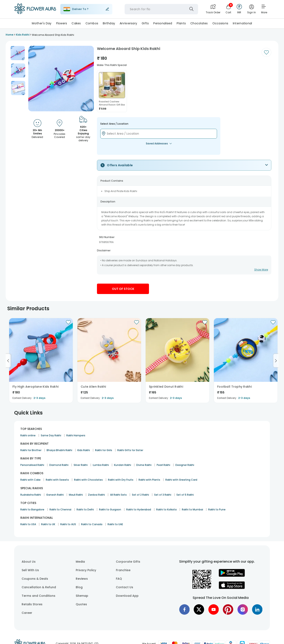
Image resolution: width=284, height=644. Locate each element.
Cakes (76, 23)
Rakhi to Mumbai (192, 509)
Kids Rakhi (84, 450)
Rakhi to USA (28, 524)
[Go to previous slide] (8, 361)
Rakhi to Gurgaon (110, 509)
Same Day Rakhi (51, 435)
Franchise (123, 570)
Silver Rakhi (81, 465)
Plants (181, 23)
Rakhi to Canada (92, 524)
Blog (79, 587)
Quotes (81, 604)
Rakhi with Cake (30, 480)
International (242, 23)
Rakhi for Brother (31, 450)
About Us (29, 562)
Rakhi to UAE (115, 524)
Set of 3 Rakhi (163, 495)
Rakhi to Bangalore (32, 509)
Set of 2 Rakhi (140, 495)
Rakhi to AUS (68, 524)
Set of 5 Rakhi (185, 495)
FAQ (119, 579)
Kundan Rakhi (123, 465)
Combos (92, 23)
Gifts (145, 23)
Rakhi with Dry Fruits (121, 480)
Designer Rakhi (185, 465)
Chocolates (199, 23)
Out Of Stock (123, 289)
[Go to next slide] (276, 361)
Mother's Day (42, 23)
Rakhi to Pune (217, 509)
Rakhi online (28, 435)
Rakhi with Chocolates (88, 480)
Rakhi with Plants (149, 480)
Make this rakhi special (112, 65)
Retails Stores (32, 604)
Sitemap (82, 596)
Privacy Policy (86, 570)
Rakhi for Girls (104, 450)
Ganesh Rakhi (55, 495)
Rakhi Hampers (76, 435)
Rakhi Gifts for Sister (130, 450)
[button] (18, 53)
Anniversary (128, 23)
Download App (127, 596)
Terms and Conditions (38, 596)
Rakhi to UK (48, 524)
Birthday (109, 23)
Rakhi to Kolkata (166, 509)
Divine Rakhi (144, 465)
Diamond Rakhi (59, 465)
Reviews (82, 579)
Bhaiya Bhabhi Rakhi (59, 450)
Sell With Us (30, 570)
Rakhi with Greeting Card (181, 480)
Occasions (220, 23)
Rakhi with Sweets (57, 480)
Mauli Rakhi (76, 495)
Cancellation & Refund (39, 587)
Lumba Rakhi (101, 465)
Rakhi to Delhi (85, 509)
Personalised (163, 23)
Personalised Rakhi (32, 465)
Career (27, 613)
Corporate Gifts (128, 562)
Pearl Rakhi (163, 465)
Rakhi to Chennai (60, 509)
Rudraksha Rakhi (31, 495)
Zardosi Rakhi (96, 495)
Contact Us (125, 587)
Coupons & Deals (35, 579)
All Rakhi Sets (118, 495)
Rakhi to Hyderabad (139, 509)
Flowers (62, 23)
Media (80, 562)
